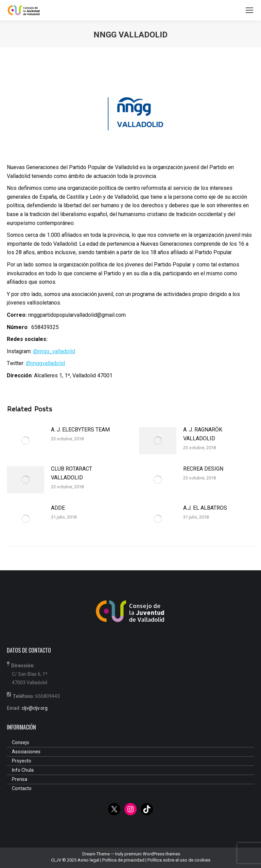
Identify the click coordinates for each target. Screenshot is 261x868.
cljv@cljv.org (35, 708)
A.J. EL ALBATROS (205, 508)
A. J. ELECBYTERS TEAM (80, 430)
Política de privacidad (123, 860)
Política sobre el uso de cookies (179, 860)
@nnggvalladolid (45, 363)
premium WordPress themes (152, 854)
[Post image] (25, 441)
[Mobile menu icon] (249, 10)
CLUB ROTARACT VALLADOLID (72, 473)
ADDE (58, 508)
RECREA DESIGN (203, 469)
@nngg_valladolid (54, 351)
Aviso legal (88, 860)
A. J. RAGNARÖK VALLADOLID (203, 434)
